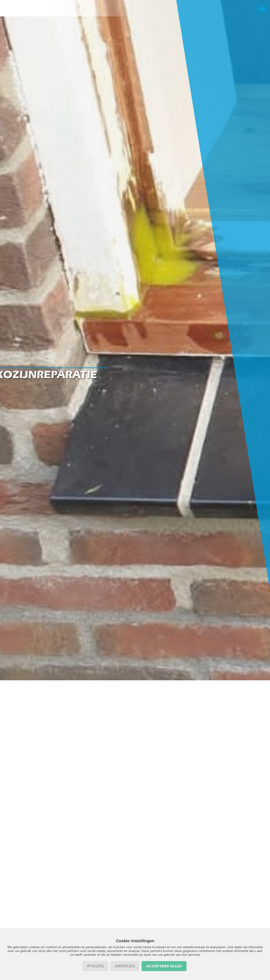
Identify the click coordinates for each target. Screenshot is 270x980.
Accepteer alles (164, 966)
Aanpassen (125, 966)
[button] (262, 11)
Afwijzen (95, 966)
